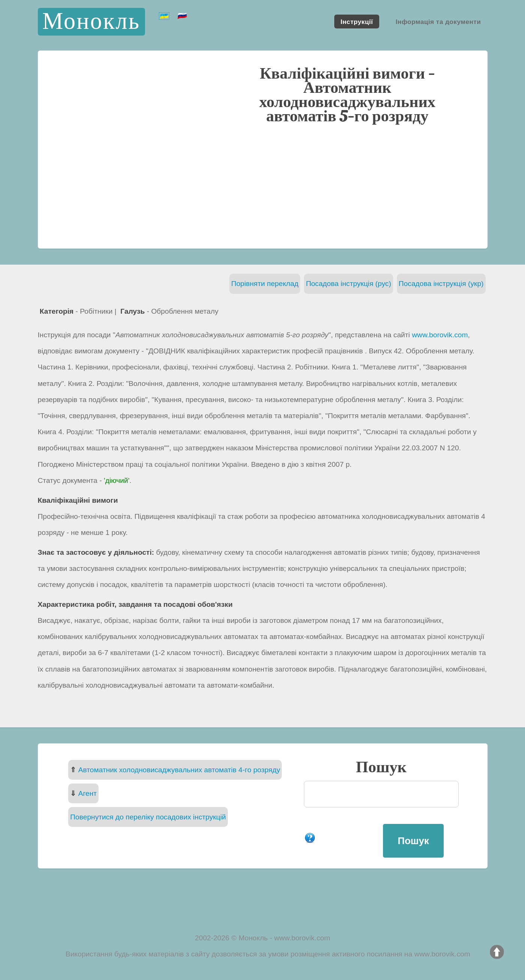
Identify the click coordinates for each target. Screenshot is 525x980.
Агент (87, 793)
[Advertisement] (263, 185)
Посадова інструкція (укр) (441, 284)
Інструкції (357, 21)
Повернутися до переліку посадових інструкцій (148, 817)
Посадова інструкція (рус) (348, 284)
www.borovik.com (440, 335)
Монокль (91, 22)
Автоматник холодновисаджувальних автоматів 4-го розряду (179, 770)
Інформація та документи (438, 21)
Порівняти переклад (265, 284)
